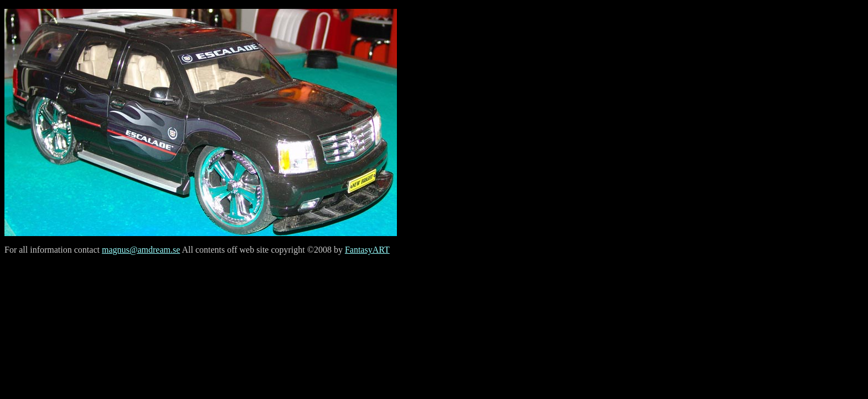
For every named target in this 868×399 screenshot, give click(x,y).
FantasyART (367, 250)
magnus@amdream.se (141, 250)
